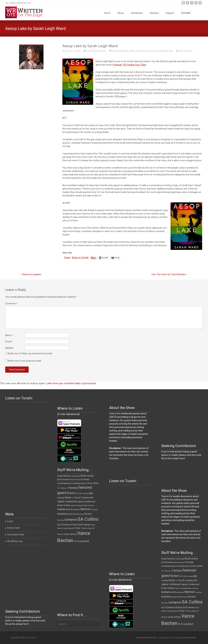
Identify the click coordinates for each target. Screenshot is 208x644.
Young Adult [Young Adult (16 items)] (83, 541)
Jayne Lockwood (185, 51)
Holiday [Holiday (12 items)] (61, 498)
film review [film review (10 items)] (84, 493)
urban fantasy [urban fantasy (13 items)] (70, 534)
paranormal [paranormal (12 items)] (73, 514)
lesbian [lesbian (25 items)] (61, 509)
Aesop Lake (117, 51)
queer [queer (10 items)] (81, 514)
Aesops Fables (129, 51)
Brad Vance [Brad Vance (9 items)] (75, 480)
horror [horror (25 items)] (68, 498)
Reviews (154, 13)
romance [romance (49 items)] (71, 520)
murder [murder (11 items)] (94, 509)
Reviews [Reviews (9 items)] (61, 520)
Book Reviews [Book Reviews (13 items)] (64, 479)
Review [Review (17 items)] (88, 514)
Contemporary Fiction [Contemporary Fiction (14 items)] (81, 483)
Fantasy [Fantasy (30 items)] (73, 488)
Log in (10, 521)
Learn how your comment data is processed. (71, 383)
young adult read (165, 51)
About (121, 13)
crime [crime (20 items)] (95, 483)
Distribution (137, 13)
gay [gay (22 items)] (91, 493)
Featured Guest (93, 51)
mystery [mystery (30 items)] (62, 514)
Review (103, 51)
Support (170, 13)
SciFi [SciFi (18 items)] (81, 525)
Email (9, 342)
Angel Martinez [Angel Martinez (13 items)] (64, 476)
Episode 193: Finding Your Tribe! (130, 65)
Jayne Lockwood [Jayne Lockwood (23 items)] (67, 501)
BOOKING (186, 13)
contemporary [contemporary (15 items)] (64, 483)
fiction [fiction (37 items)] (71, 493)
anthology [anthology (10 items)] (76, 476)
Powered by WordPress (146, 638)
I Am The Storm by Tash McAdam (170, 274)
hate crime (140, 51)
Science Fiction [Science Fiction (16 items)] (71, 525)
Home (107, 13)
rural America (151, 51)
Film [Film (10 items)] (77, 493)
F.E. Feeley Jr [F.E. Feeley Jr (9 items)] (62, 488)
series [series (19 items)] (87, 525)
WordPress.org (15, 541)
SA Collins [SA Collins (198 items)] (88, 519)
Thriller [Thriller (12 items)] (77, 528)
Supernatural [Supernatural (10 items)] (68, 528)
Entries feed (13, 528)
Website (9, 348)
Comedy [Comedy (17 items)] (85, 479)
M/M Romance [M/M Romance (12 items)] (73, 509)
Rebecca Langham (30, 274)
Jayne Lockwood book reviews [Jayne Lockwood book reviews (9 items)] (82, 505)
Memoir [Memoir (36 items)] (86, 509)
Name (9, 335)
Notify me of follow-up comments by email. (30, 353)
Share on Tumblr (80, 258)
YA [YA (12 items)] (75, 541)
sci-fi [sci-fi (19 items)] (60, 525)
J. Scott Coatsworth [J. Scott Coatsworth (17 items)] (82, 498)
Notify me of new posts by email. (25, 361)
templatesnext (190, 638)
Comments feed (16, 535)
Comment (11, 304)
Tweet (67, 258)
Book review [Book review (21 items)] (87, 476)
